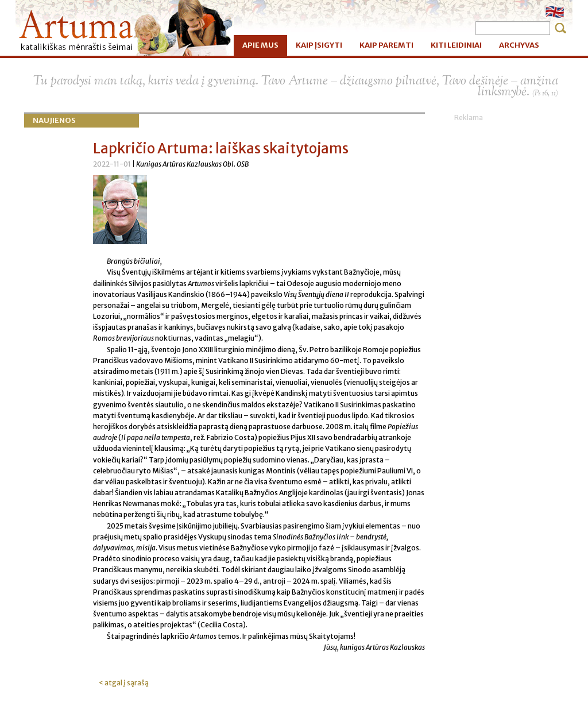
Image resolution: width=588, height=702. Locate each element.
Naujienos (54, 120)
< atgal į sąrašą (124, 683)
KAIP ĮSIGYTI (319, 45)
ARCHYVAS (519, 45)
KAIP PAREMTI (386, 45)
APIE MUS (260, 45)
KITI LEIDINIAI (456, 45)
